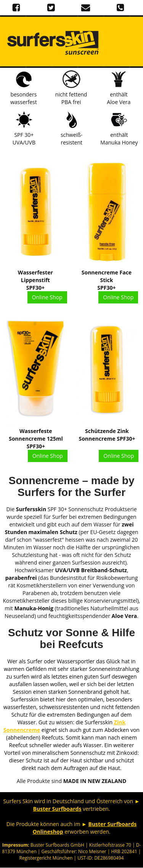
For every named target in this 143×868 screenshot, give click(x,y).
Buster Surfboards (57, 809)
